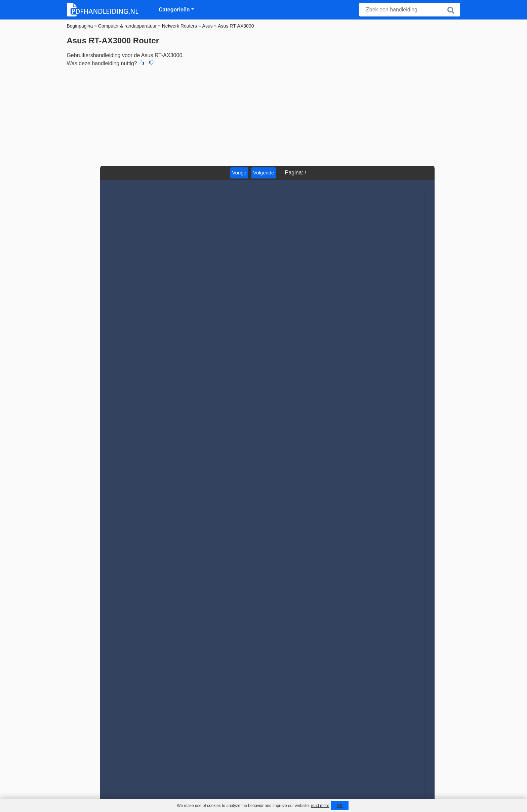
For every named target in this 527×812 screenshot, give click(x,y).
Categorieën (174, 10)
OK (340, 806)
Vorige (239, 173)
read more (320, 806)
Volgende (264, 173)
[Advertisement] (263, 115)
